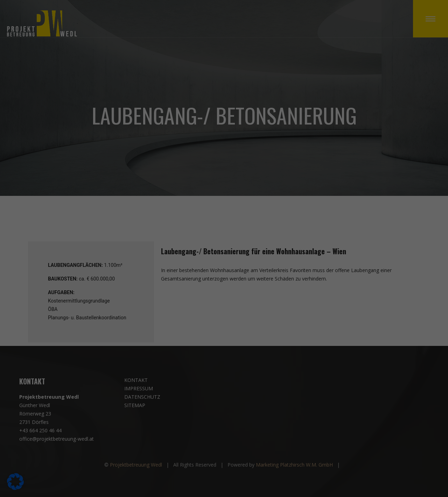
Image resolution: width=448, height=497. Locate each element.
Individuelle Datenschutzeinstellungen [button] (224, 330)
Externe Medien (255, 205)
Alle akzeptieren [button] (157, 289)
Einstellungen (144, 266)
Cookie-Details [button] (191, 346)
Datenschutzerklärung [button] (227, 346)
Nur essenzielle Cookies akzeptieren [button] (224, 309)
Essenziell (248, 168)
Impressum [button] (260, 346)
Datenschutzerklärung (120, 259)
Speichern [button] (291, 289)
